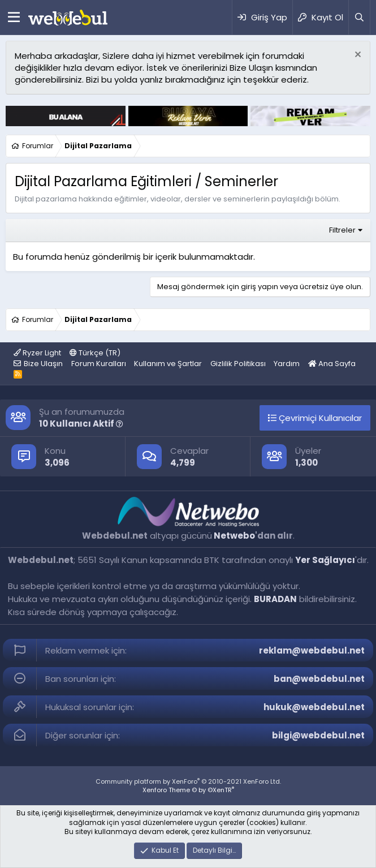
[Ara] (359, 17)
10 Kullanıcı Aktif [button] (81, 424)
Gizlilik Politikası (238, 364)
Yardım (287, 364)
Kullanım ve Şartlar (168, 364)
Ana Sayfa (332, 364)
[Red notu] (356, 56)
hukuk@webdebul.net (314, 707)
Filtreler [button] (342, 230)
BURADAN (275, 599)
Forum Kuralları (99, 364)
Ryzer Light (37, 353)
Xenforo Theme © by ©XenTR (188, 790)
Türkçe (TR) (95, 353)
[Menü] (14, 18)
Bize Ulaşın (43, 364)
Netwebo (234, 536)
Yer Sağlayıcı (325, 560)
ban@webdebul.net (319, 679)
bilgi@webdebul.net (318, 735)
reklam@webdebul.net (312, 650)
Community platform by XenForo (188, 781)
